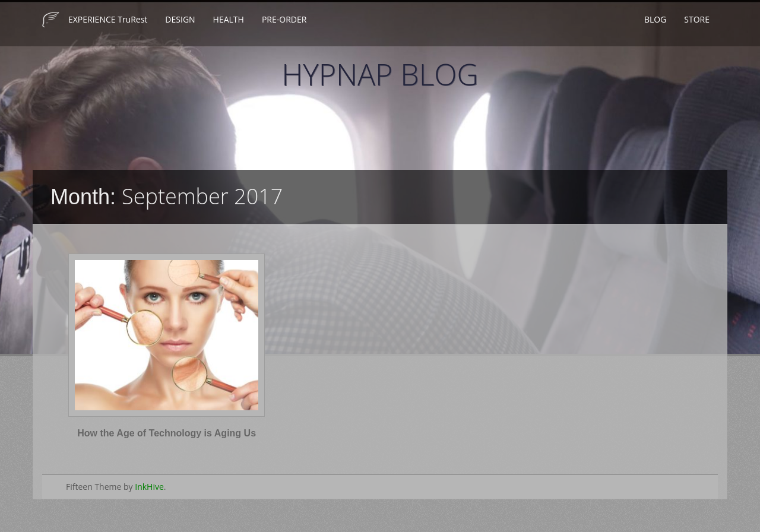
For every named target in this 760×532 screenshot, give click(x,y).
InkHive (149, 487)
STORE (697, 19)
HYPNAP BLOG (380, 74)
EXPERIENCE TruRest (108, 19)
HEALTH (229, 19)
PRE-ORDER (284, 19)
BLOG (655, 19)
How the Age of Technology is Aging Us (167, 433)
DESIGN (180, 19)
